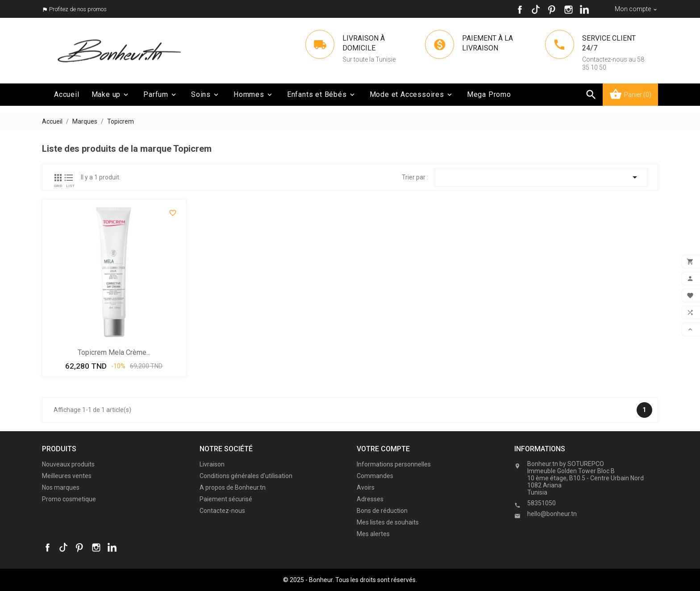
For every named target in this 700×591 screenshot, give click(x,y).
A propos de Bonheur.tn (233, 487)
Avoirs (366, 487)
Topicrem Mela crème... (114, 352)
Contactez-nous (222, 511)
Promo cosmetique (69, 499)
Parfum (160, 95)
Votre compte (383, 449)
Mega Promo (489, 94)
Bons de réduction (382, 511)
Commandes (375, 476)
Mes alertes (373, 534)
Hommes (254, 95)
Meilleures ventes (67, 476)
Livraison (212, 464)
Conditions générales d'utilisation (246, 476)
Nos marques (61, 487)
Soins (206, 95)
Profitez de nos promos (78, 9)
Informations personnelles (394, 464)
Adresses (370, 499)
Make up (111, 95)
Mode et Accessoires (412, 95)
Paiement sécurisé (226, 499)
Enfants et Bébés (322, 95)
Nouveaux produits (68, 464)
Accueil (67, 94)
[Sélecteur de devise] (636, 9)
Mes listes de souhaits (388, 522)
